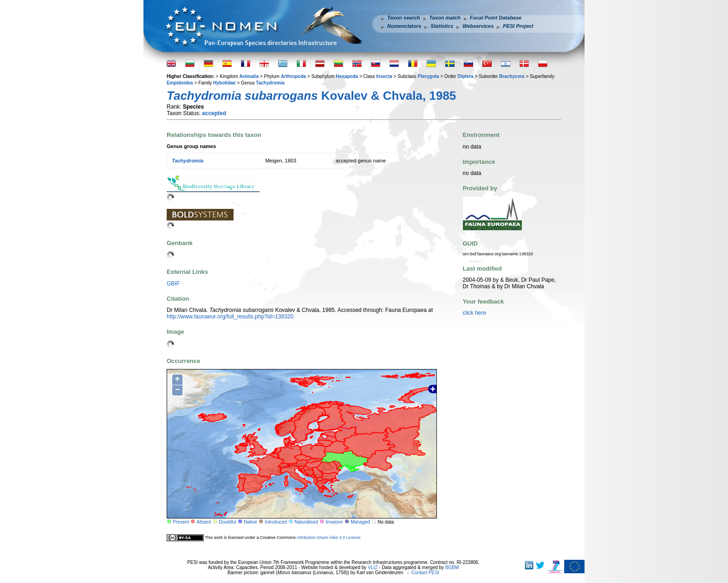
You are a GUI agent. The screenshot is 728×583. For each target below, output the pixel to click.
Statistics (442, 26)
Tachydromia (270, 83)
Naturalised (306, 522)
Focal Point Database (496, 18)
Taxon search (404, 18)
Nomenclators (404, 26)
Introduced (276, 522)
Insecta (384, 76)
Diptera (465, 76)
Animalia (249, 76)
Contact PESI (425, 573)
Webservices (478, 26)
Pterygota (429, 76)
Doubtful (227, 522)
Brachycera (512, 76)
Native (250, 522)
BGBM (452, 567)
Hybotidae (224, 83)
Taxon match (445, 18)
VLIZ (373, 567)
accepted (214, 113)
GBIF (173, 284)
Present (181, 522)
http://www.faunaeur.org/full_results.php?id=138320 (230, 317)
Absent (204, 522)
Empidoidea (180, 83)
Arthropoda (293, 76)
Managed (360, 522)
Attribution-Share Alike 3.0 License (329, 538)
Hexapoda (347, 76)
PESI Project (518, 26)
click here (475, 313)
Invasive (335, 522)
